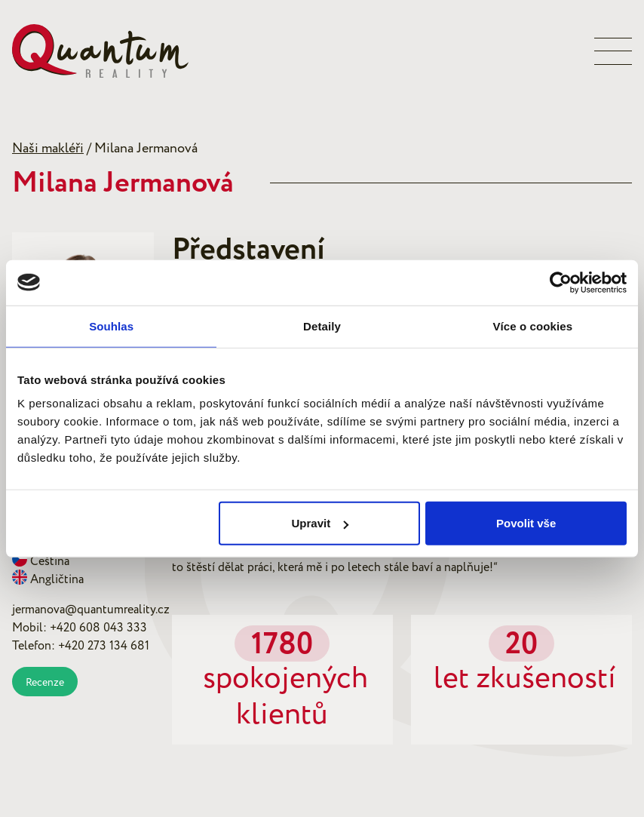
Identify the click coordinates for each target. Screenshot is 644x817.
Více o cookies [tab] (533, 326)
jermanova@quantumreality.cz (91, 610)
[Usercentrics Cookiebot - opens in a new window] (561, 282)
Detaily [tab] (322, 326)
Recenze (45, 682)
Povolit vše (526, 523)
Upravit (320, 523)
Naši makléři (48, 148)
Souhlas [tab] (111, 326)
